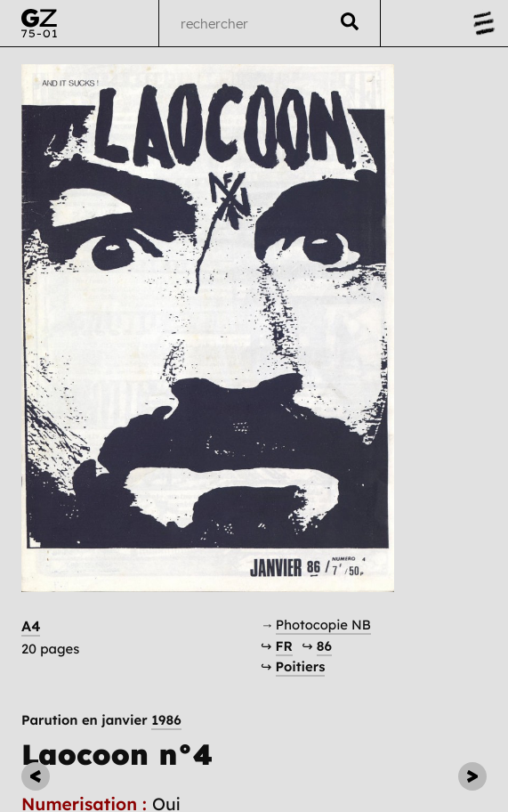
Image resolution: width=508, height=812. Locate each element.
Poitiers (301, 666)
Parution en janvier (101, 720)
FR (284, 646)
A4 (31, 626)
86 (324, 646)
